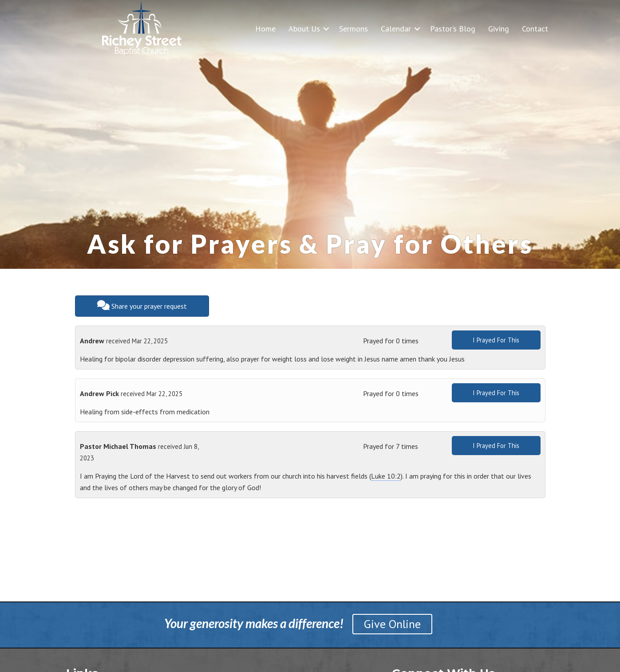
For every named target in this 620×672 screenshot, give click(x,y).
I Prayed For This (496, 340)
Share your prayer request (142, 305)
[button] (326, 29)
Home (265, 29)
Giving (499, 29)
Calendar (396, 29)
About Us (304, 29)
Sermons (353, 29)
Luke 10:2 (386, 476)
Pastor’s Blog (453, 29)
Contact (535, 29)
